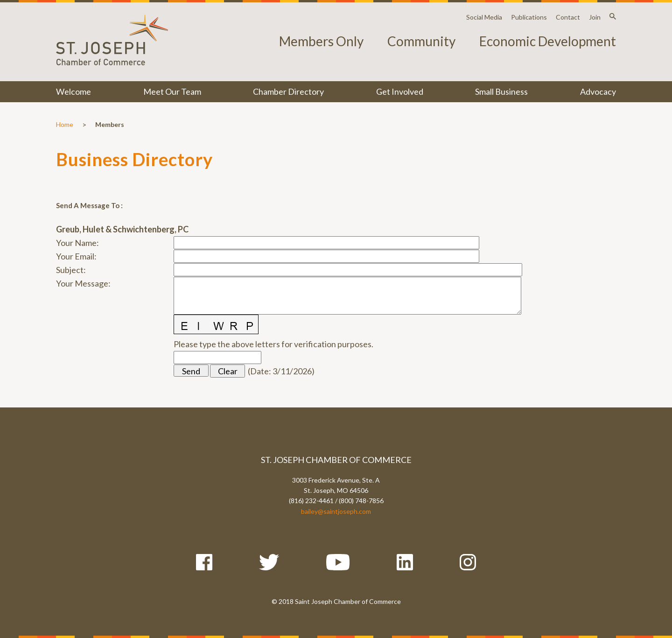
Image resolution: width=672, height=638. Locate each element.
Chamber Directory (288, 91)
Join (595, 17)
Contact (568, 17)
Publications (529, 17)
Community (421, 41)
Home (65, 124)
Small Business (501, 91)
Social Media (484, 17)
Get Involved (400, 91)
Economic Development (548, 41)
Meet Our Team (172, 91)
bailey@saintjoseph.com (336, 511)
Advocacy (598, 91)
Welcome (73, 91)
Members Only (321, 41)
